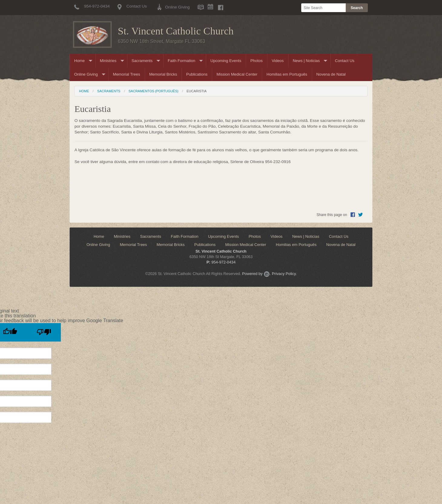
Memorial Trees (127, 74)
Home (79, 61)
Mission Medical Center (237, 74)
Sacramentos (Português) (154, 91)
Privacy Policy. (284, 274)
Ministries (108, 61)
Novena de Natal (331, 74)
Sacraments (142, 61)
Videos (278, 61)
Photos (256, 61)
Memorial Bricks (163, 74)
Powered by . (257, 274)
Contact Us (345, 61)
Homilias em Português (287, 74)
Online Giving (86, 74)
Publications (197, 74)
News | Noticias (306, 61)
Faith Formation (181, 61)
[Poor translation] (44, 332)
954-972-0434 (223, 262)
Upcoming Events (226, 61)
